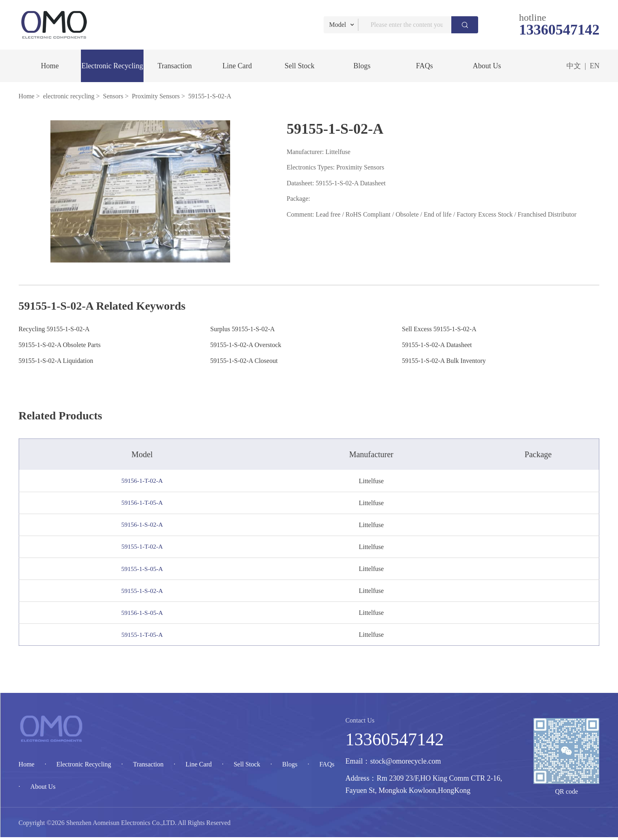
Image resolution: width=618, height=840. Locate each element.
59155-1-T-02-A (145, 548)
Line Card (237, 66)
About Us (487, 66)
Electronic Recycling (112, 66)
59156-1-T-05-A (145, 503)
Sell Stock (300, 66)
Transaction (174, 66)
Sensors (113, 96)
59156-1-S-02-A (145, 525)
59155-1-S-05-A (145, 570)
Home (50, 66)
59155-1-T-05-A (145, 637)
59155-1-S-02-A (145, 592)
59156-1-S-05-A (145, 615)
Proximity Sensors (156, 96)
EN (594, 66)
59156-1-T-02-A (145, 481)
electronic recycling (69, 96)
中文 (574, 66)
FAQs (424, 66)
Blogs (362, 66)
